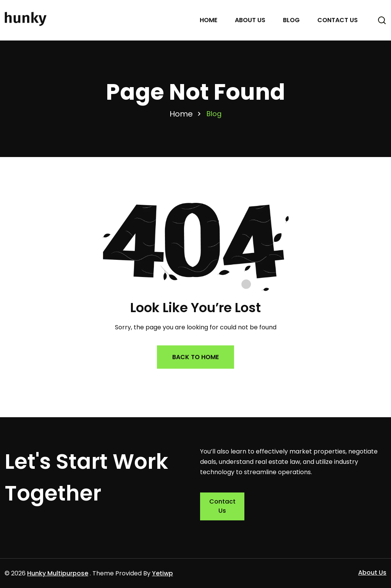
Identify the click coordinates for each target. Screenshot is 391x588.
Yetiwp (162, 573)
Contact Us (338, 20)
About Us (250, 20)
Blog (291, 20)
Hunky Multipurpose (58, 573)
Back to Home (195, 357)
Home (208, 20)
